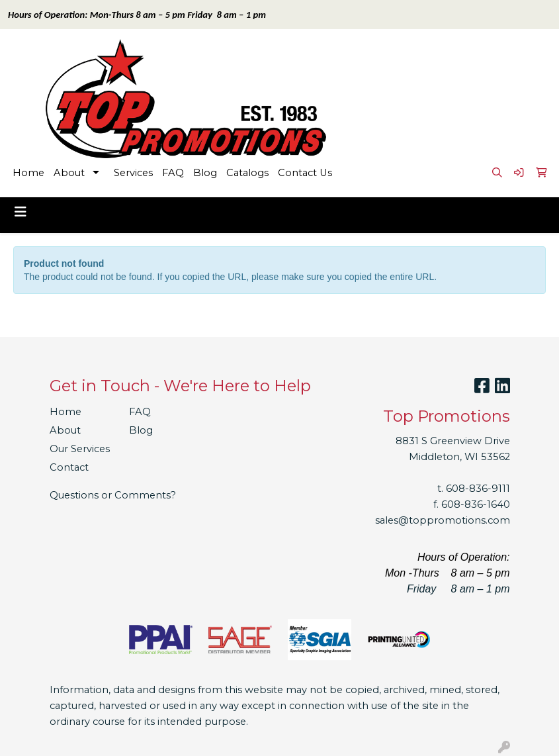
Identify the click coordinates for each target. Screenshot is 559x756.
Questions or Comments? (113, 495)
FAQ (173, 173)
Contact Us (305, 173)
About (69, 173)
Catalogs (247, 173)
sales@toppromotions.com (443, 520)
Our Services (80, 449)
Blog (205, 173)
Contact (69, 467)
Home (28, 173)
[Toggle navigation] (21, 212)
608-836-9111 (478, 489)
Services (133, 173)
